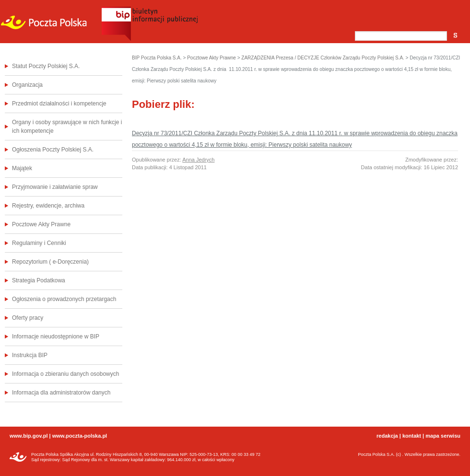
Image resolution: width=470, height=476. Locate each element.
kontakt (412, 436)
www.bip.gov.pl (29, 436)
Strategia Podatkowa (39, 280)
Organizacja (27, 85)
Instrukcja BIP (30, 355)
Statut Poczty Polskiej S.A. (46, 66)
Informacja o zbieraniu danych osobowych (65, 374)
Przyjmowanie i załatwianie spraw (55, 187)
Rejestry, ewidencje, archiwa (48, 206)
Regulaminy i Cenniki (39, 243)
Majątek (22, 168)
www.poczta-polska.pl (80, 436)
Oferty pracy (28, 318)
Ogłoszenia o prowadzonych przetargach (64, 299)
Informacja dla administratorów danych (61, 393)
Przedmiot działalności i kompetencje (59, 104)
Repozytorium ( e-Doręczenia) (50, 262)
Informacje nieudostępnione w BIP (56, 337)
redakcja (387, 436)
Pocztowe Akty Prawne (41, 224)
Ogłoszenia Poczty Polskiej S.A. (53, 150)
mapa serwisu (443, 436)
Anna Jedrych (198, 160)
